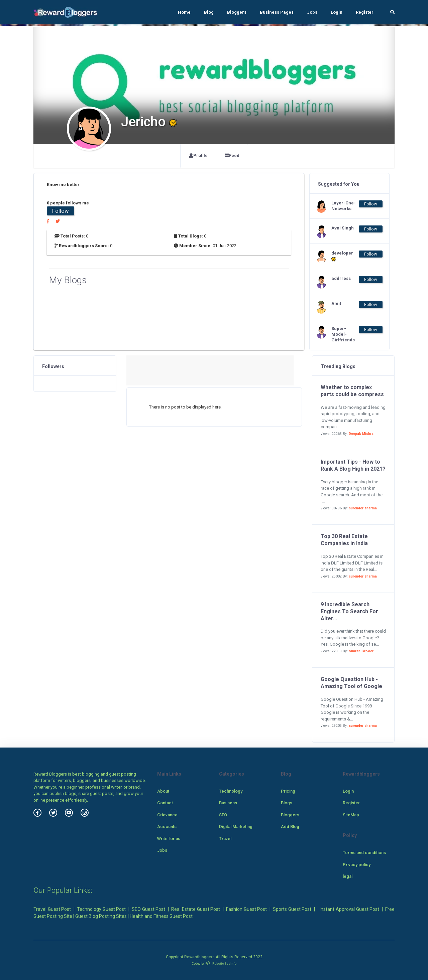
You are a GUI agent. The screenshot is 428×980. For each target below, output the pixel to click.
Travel (225, 839)
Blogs (287, 803)
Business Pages (277, 12)
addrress (341, 278)
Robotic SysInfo (221, 963)
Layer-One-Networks (344, 206)
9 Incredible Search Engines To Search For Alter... (349, 611)
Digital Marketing (236, 827)
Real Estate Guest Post (196, 909)
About (163, 791)
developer (342, 256)
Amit (336, 303)
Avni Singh (343, 228)
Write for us (169, 839)
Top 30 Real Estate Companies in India (344, 540)
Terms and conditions (364, 853)
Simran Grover (361, 651)
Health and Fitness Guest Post (161, 916)
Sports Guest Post (292, 909)
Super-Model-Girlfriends (343, 334)
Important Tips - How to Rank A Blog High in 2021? (353, 465)
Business (228, 803)
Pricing (288, 791)
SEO (223, 815)
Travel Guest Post (52, 909)
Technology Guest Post (101, 909)
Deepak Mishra (361, 434)
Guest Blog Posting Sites (101, 916)
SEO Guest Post (148, 909)
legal (348, 876)
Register (365, 12)
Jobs (312, 12)
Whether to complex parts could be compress (352, 391)
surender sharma (363, 508)
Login (337, 12)
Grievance (167, 815)
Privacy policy (357, 865)
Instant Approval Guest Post (349, 909)
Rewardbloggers (199, 957)
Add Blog (290, 827)
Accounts (167, 827)
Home (184, 12)
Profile (198, 155)
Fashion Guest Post (246, 909)
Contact (165, 803)
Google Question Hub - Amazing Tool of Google (351, 683)
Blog (209, 12)
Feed (232, 155)
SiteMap (351, 815)
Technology (231, 791)
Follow (61, 211)
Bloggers (237, 12)
